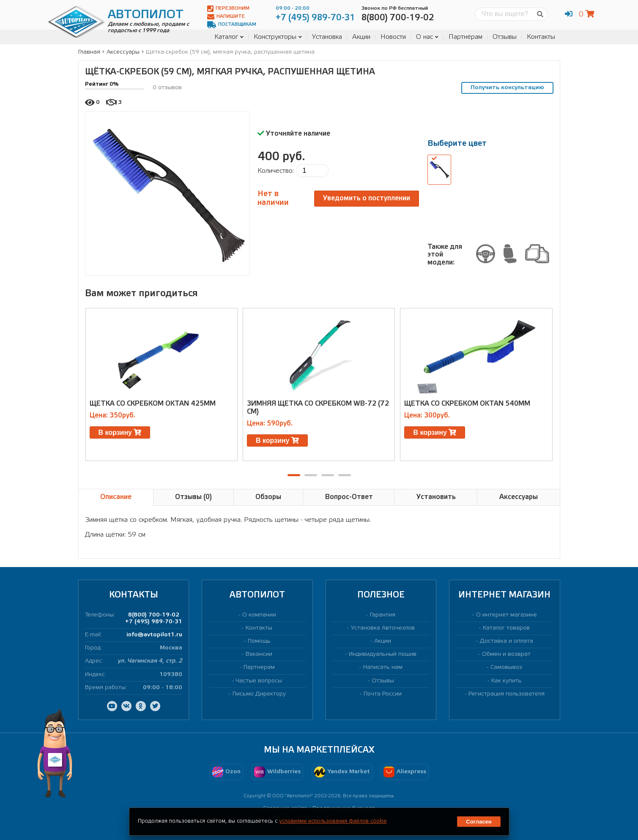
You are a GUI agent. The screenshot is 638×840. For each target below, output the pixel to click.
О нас (427, 37)
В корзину (120, 432)
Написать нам (383, 667)
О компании (259, 615)
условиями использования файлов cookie (333, 821)
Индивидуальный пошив (383, 654)
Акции (361, 37)
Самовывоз (506, 667)
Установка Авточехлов (383, 628)
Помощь (259, 641)
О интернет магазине (507, 615)
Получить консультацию (507, 88)
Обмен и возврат (506, 654)
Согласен (479, 822)
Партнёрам (465, 37)
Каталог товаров (506, 628)
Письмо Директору (259, 694)
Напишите (226, 17)
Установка (327, 37)
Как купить (507, 681)
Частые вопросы (259, 681)
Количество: (276, 171)
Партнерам (259, 667)
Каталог (229, 37)
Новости (393, 37)
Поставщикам (232, 25)
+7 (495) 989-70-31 (154, 622)
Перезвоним (228, 9)
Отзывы (505, 37)
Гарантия (383, 615)
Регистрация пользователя (507, 694)
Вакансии (259, 654)
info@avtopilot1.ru (154, 635)
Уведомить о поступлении (367, 198)
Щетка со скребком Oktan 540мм (467, 404)
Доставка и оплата (507, 641)
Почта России (383, 694)
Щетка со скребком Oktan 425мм (153, 404)
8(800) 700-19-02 (154, 615)
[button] (294, 475)
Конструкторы (278, 37)
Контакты (541, 37)
